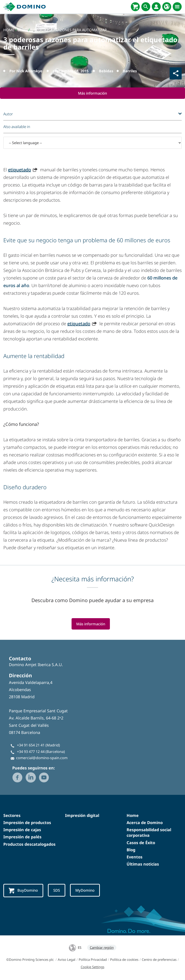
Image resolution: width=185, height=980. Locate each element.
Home (133, 816)
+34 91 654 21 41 (31, 746)
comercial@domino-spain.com (42, 758)
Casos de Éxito (141, 843)
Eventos (135, 857)
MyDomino (86, 891)
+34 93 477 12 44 (31, 752)
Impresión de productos (27, 823)
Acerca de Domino (145, 823)
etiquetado (20, 170)
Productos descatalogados (29, 844)
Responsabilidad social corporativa (149, 833)
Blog (131, 850)
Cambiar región (102, 948)
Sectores (12, 816)
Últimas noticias (143, 864)
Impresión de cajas (22, 830)
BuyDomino (24, 891)
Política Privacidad (93, 960)
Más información (93, 93)
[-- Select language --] (92, 143)
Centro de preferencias (159, 960)
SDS (57, 891)
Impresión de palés (22, 837)
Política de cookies (124, 960)
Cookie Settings (92, 967)
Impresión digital (82, 816)
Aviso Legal (67, 960)
